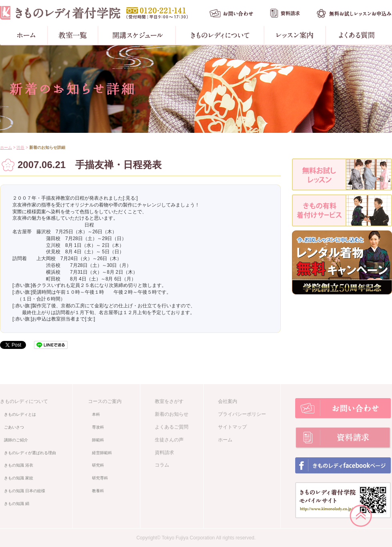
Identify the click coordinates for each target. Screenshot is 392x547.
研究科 (98, 465)
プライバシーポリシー (242, 414)
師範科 (98, 440)
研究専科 (100, 478)
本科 (96, 414)
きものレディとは (20, 414)
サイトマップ (232, 427)
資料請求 (164, 453)
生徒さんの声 (169, 440)
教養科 (98, 491)
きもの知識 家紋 (19, 478)
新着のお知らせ (172, 414)
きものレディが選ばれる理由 (30, 453)
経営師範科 (102, 453)
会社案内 (228, 401)
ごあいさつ (14, 427)
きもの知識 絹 (17, 504)
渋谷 (20, 147)
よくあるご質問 (172, 427)
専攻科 (98, 427)
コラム (162, 465)
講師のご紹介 (16, 440)
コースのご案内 (105, 401)
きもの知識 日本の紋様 (25, 491)
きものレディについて (24, 401)
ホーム (6, 147)
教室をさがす (169, 401)
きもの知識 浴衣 (19, 465)
